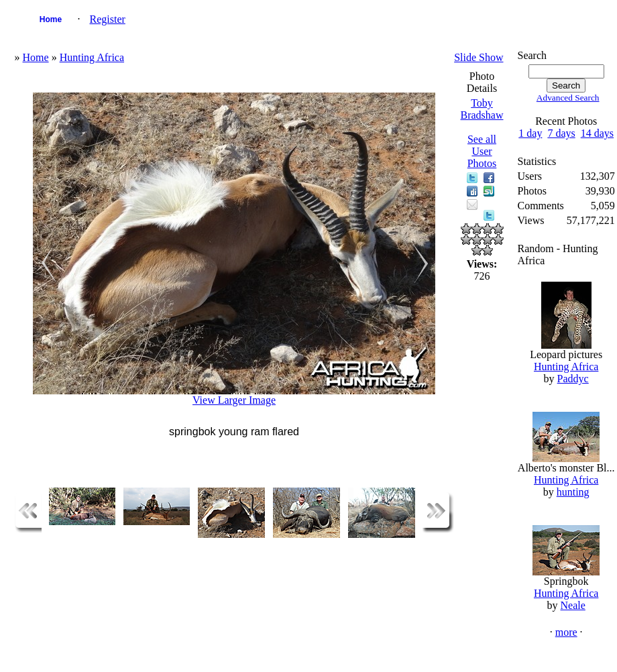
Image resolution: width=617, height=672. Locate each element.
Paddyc (573, 379)
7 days (561, 133)
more (566, 632)
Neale (573, 605)
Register (108, 19)
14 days (597, 133)
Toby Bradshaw (482, 109)
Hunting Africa (92, 57)
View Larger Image (234, 400)
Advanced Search (568, 98)
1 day (530, 133)
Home (51, 19)
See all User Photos (482, 151)
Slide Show (479, 57)
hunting (573, 492)
